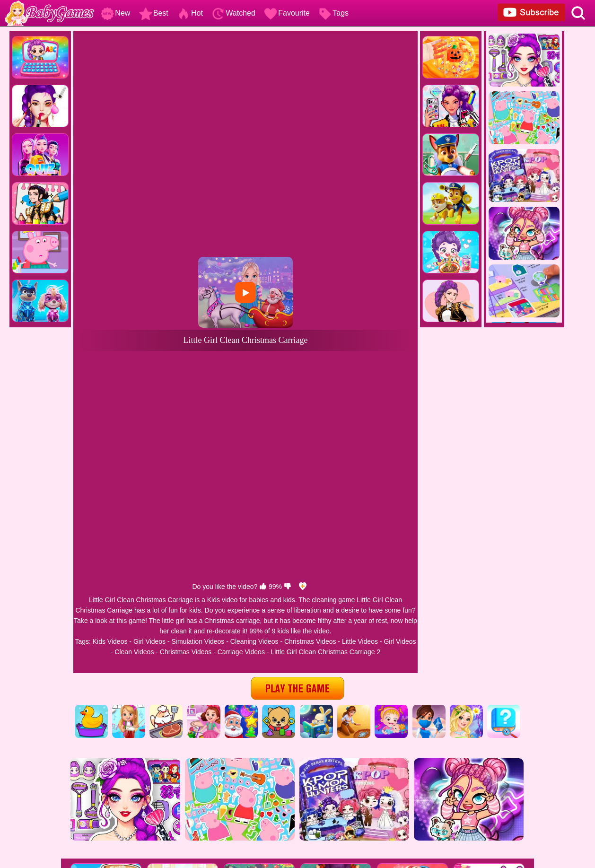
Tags (333, 13)
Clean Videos (134, 652)
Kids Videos (110, 641)
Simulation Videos (198, 641)
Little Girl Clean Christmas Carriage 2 (325, 652)
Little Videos (360, 641)
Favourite (287, 13)
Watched (233, 13)
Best (154, 13)
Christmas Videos (310, 641)
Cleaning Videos (254, 641)
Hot (190, 13)
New (115, 13)
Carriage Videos (241, 652)
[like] (263, 587)
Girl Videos (149, 641)
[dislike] (288, 587)
